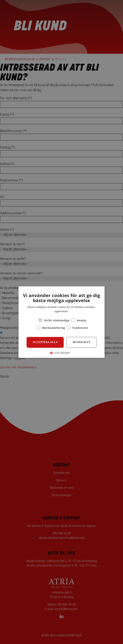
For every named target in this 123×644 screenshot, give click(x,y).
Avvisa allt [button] (81, 342)
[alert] (61, 322)
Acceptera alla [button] (45, 342)
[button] (61, 353)
